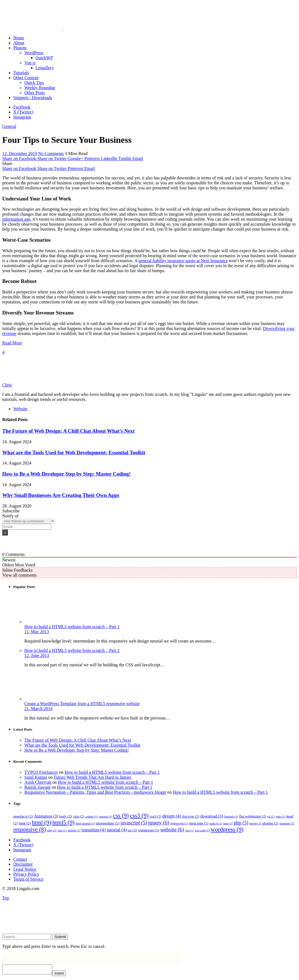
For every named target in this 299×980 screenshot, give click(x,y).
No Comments (51, 154)
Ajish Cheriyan (38, 782)
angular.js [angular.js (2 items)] (23, 816)
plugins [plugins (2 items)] (270, 823)
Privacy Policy (26, 874)
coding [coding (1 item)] (92, 817)
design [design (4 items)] (172, 816)
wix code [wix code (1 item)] (202, 830)
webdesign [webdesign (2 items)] (149, 830)
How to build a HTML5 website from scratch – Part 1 (72, 627)
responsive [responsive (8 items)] (30, 829)
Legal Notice (25, 869)
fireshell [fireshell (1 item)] (231, 817)
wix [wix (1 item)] (189, 830)
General (9, 126)
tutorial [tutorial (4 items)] (117, 830)
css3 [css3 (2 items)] (155, 816)
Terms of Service (28, 879)
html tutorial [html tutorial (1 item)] (85, 823)
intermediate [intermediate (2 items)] (108, 823)
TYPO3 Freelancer (41, 772)
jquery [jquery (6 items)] (159, 823)
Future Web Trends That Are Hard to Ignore (92, 777)
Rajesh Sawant (37, 787)
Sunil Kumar (36, 777)
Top (6, 898)
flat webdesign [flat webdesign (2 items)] (253, 816)
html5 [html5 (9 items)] (63, 822)
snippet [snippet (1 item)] (74, 830)
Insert (65, 975)
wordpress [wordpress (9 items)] (227, 829)
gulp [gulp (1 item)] (280, 817)
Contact (20, 859)
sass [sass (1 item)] (62, 830)
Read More (12, 343)
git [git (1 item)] (271, 817)
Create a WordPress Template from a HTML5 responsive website (82, 704)
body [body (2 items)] (66, 816)
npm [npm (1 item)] (228, 823)
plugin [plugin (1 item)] (255, 823)
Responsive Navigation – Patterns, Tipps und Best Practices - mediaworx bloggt (95, 792)
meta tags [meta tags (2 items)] (199, 823)
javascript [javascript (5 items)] (134, 823)
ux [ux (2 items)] (132, 830)
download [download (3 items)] (212, 816)
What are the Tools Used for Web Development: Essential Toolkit (74, 452)
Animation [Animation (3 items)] (46, 816)
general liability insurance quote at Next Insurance (183, 261)
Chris (7, 385)
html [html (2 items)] (25, 823)
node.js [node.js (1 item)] (216, 823)
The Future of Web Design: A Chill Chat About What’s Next (68, 431)
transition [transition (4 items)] (94, 830)
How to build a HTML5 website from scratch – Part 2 (72, 650)
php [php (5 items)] (241, 823)
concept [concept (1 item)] (105, 817)
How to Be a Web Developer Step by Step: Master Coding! (66, 474)
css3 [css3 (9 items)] (139, 816)
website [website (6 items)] (172, 830)
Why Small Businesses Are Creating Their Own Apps (61, 495)
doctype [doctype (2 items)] (191, 816)
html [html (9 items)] (41, 822)
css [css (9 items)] (121, 816)
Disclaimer (23, 864)
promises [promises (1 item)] (287, 823)
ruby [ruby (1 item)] (52, 830)
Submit (60, 937)
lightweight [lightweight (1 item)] (179, 823)
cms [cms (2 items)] (79, 816)
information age (16, 219)
